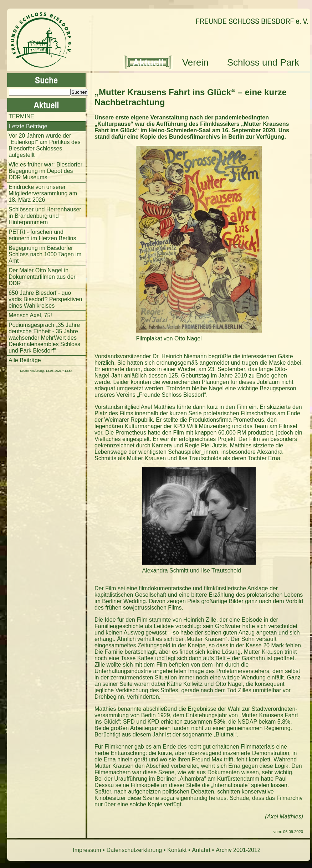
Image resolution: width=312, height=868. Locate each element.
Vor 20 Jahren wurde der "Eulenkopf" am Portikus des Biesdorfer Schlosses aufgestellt (45, 145)
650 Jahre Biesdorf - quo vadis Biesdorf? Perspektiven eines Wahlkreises (45, 299)
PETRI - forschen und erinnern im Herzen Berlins (42, 235)
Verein (195, 62)
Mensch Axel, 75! (30, 315)
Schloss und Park (263, 62)
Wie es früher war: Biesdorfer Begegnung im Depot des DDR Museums (45, 171)
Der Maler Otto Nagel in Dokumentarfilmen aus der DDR (42, 277)
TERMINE (21, 116)
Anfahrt (201, 850)
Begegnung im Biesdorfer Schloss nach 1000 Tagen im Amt (45, 254)
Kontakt (177, 850)
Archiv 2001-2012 (238, 850)
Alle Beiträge (25, 360)
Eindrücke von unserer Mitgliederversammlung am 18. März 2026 (43, 193)
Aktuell (148, 62)
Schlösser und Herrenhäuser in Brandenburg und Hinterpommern (45, 216)
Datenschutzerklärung (134, 850)
